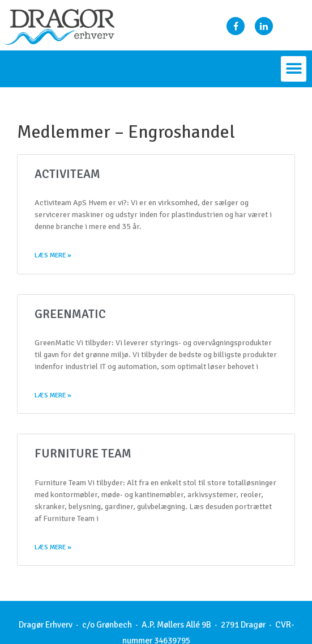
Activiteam (67, 174)
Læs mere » (53, 255)
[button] (294, 69)
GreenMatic (70, 314)
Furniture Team (83, 454)
